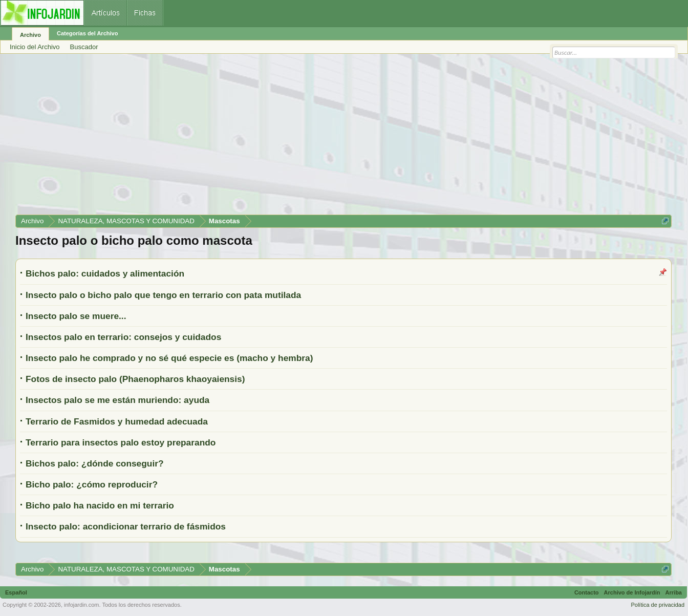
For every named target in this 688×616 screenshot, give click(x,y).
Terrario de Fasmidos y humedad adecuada (117, 421)
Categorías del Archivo (87, 33)
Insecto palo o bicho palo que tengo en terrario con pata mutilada (163, 295)
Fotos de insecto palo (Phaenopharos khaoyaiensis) (135, 379)
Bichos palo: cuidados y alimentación (105, 273)
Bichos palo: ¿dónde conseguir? (95, 463)
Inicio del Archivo (35, 47)
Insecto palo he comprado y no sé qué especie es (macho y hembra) (169, 358)
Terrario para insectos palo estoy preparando (121, 442)
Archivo (30, 35)
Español (16, 592)
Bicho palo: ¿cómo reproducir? (92, 484)
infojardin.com (81, 605)
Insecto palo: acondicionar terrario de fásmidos (126, 526)
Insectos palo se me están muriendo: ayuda (117, 400)
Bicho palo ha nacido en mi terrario (100, 505)
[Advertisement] (322, 138)
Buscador (84, 47)
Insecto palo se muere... (76, 316)
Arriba (674, 592)
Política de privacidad (658, 605)
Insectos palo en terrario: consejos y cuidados (123, 337)
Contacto (587, 592)
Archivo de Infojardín (632, 592)
